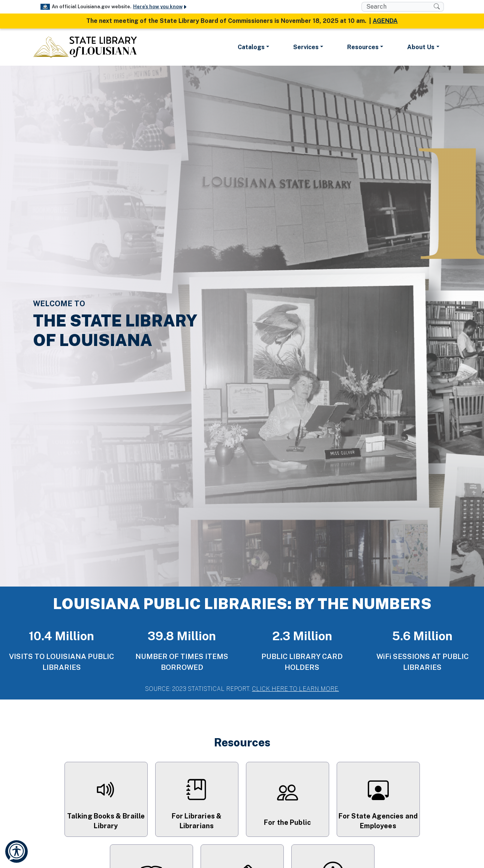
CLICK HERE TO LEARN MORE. (295, 689)
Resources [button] (363, 47)
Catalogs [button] (251, 47)
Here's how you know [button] (160, 7)
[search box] (398, 7)
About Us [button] (421, 47)
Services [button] (306, 47)
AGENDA (385, 21)
